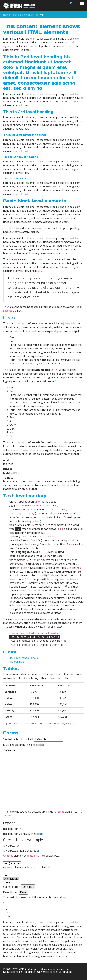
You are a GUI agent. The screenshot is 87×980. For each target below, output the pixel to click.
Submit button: (12, 886)
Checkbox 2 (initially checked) (20, 850)
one (11, 875)
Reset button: (11, 892)
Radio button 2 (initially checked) (22, 833)
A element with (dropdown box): (31, 855)
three (11, 882)
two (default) (11, 878)
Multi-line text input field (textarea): (24, 744)
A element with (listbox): (27, 867)
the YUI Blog (17, 661)
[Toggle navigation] (82, 4)
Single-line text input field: (33, 739)
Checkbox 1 (10, 845)
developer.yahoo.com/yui (24, 657)
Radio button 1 (12, 828)
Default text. (18, 778)
